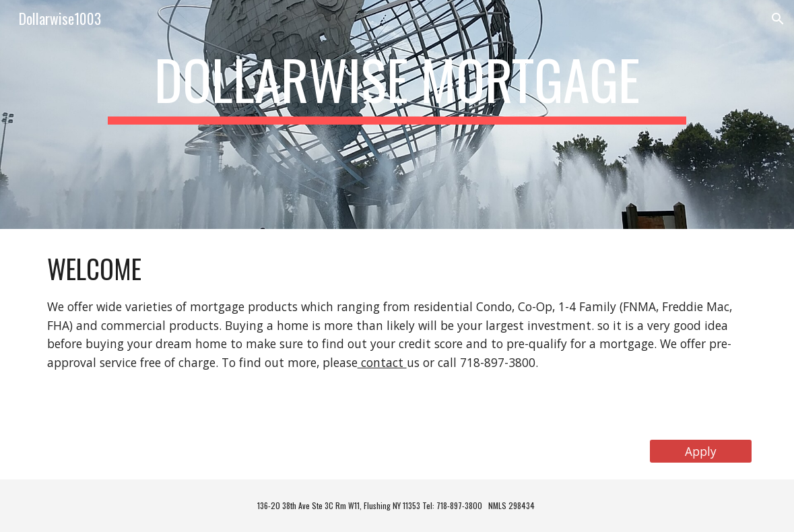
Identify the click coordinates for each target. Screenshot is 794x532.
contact (382, 362)
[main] (397, 114)
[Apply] (701, 451)
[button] (778, 19)
